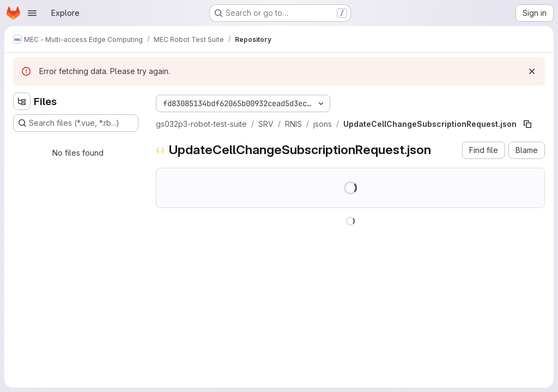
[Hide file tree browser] (22, 101)
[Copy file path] (527, 124)
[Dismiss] (532, 71)
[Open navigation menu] (32, 13)
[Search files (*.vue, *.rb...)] (76, 123)
